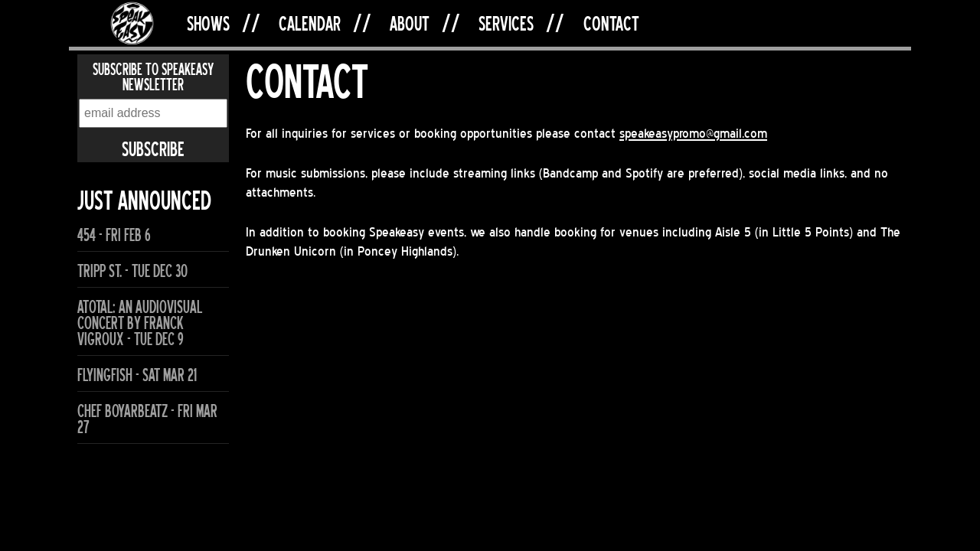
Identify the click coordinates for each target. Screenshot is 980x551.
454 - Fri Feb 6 (114, 235)
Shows (208, 23)
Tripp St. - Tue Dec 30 (132, 271)
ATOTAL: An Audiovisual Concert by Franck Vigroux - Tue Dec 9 (140, 323)
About (410, 23)
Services (506, 23)
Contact (611, 23)
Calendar (310, 23)
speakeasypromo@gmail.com (693, 133)
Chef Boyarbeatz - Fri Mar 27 (147, 419)
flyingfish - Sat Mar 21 (137, 375)
